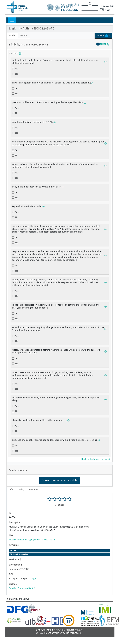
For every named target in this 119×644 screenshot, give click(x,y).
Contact (41, 630)
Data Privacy (76, 630)
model (12, 36)
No (16, 74)
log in (34, 579)
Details (24, 36)
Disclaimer (62, 630)
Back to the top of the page (96, 459)
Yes (17, 69)
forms (103, 44)
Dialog (21, 490)
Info (11, 490)
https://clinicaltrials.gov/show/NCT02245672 (32, 540)
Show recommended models (60, 480)
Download (34, 490)
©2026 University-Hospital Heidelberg (57, 633)
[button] (104, 36)
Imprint (50, 630)
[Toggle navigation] (12, 20)
